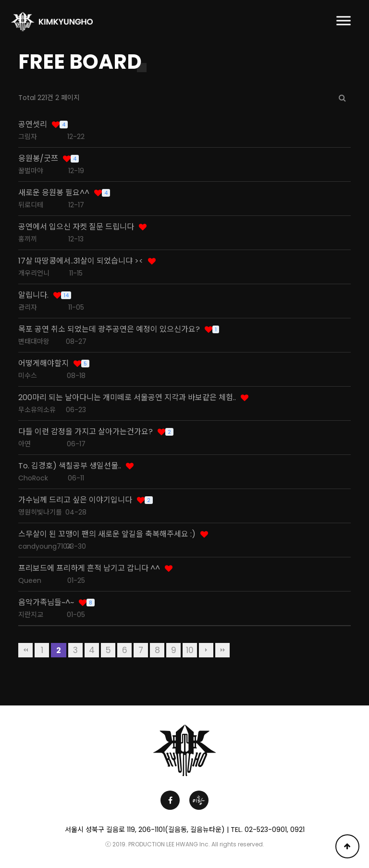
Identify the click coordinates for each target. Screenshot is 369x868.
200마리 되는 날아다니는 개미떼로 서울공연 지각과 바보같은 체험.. (127, 398)
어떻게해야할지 (43, 364)
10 (190, 650)
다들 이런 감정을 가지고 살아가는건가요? (86, 432)
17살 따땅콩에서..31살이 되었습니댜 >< (81, 261)
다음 (206, 650)
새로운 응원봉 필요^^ (54, 193)
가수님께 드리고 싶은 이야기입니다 (75, 500)
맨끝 (222, 650)
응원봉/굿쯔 (38, 159)
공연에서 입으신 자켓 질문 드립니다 (76, 227)
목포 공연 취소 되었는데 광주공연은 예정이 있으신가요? (109, 329)
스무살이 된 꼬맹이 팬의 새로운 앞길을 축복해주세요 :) (107, 534)
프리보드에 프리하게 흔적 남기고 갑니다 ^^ (89, 568)
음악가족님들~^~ (46, 603)
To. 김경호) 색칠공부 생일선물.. (70, 466)
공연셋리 (33, 125)
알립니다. (33, 295)
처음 (25, 650)
